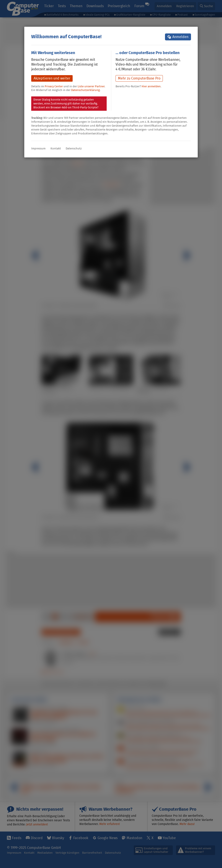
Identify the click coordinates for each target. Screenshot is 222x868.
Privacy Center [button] (54, 86)
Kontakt (56, 148)
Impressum (38, 148)
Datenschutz (74, 148)
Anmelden (180, 37)
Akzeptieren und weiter (52, 78)
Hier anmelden (151, 86)
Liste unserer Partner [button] (91, 86)
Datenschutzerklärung (85, 90)
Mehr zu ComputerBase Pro (139, 78)
